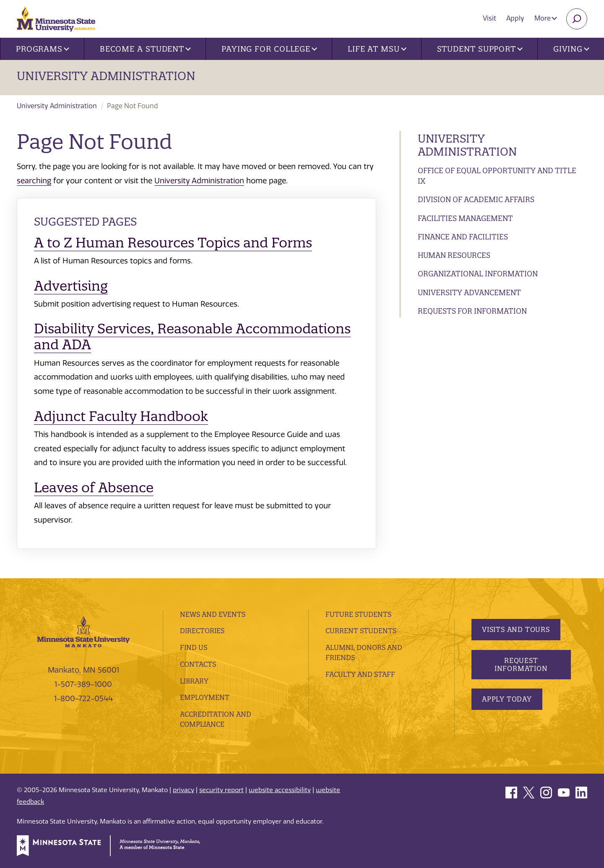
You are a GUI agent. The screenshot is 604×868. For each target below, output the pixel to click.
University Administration (106, 76)
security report (221, 790)
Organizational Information (478, 274)
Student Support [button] (480, 49)
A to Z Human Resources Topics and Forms (173, 243)
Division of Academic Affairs (476, 199)
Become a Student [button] (145, 49)
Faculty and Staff (360, 674)
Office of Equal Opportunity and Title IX (497, 176)
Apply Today (507, 699)
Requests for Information (472, 311)
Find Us (194, 647)
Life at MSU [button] (377, 49)
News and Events (213, 614)
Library (194, 681)
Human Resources (454, 255)
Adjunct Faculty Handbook (121, 416)
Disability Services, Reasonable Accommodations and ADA (192, 337)
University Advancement (469, 292)
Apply (515, 18)
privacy (184, 790)
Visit (489, 18)
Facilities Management (465, 218)
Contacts (198, 664)
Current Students (361, 631)
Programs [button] (43, 49)
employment (205, 697)
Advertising (71, 286)
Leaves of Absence (94, 487)
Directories (202, 631)
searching (34, 181)
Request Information (521, 664)
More (546, 18)
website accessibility (280, 790)
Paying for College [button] (269, 49)
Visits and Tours (516, 629)
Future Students (358, 614)
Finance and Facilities (463, 237)
